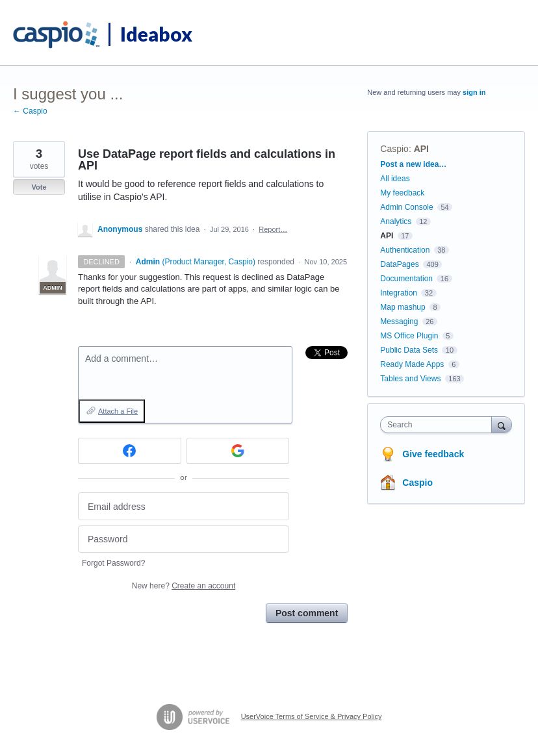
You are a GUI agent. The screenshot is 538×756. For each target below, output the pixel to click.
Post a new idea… (413, 164)
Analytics (396, 221)
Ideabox (156, 34)
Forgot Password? (113, 563)
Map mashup (403, 307)
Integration (399, 293)
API (421, 149)
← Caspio (30, 111)
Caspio (394, 149)
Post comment (307, 613)
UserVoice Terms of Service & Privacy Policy (312, 716)
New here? (184, 586)
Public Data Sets (409, 350)
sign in (474, 92)
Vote (39, 187)
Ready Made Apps (412, 364)
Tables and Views (410, 379)
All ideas (395, 179)
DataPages (399, 264)
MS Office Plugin (409, 336)
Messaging (399, 321)
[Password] (184, 539)
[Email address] (184, 506)
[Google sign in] (238, 451)
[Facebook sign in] (130, 451)
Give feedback (433, 454)
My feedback (402, 193)
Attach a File (118, 411)
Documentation (406, 279)
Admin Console (406, 207)
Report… (273, 229)
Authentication (405, 250)
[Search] (502, 424)
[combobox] (439, 425)
